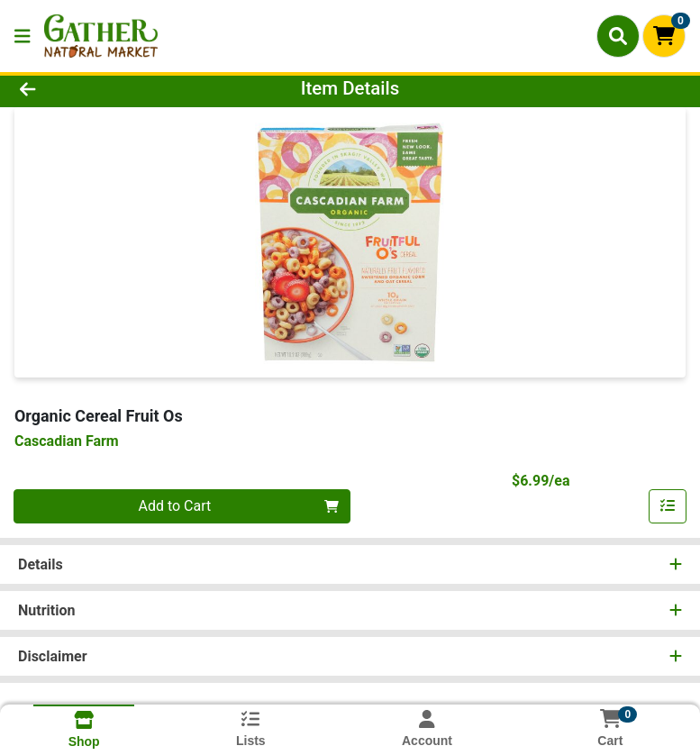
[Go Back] (98, 88)
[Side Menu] (23, 36)
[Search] (618, 36)
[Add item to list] (668, 506)
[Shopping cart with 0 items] (664, 36)
